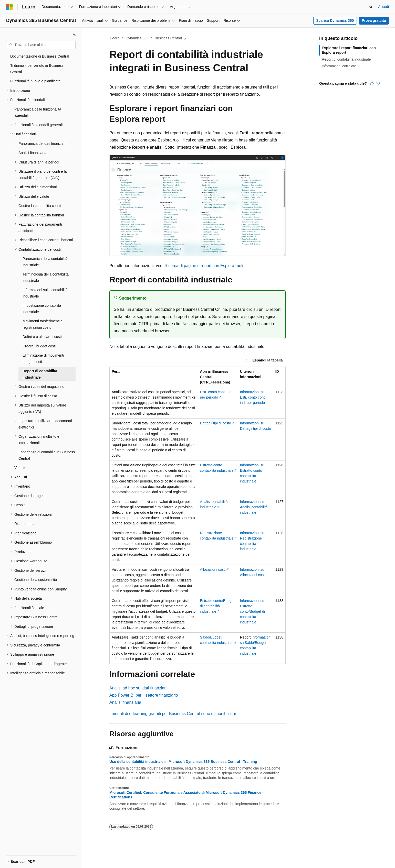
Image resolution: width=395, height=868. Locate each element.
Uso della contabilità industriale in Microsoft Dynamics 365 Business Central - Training (183, 762)
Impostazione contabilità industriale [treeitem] (42, 309)
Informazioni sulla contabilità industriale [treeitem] (45, 293)
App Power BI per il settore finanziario (144, 695)
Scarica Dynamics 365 (335, 20)
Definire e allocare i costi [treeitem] (42, 337)
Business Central (168, 38)
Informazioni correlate (339, 66)
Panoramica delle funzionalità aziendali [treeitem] (38, 112)
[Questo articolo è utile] (372, 83)
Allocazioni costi (213, 569)
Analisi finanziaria (125, 702)
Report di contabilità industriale (346, 59)
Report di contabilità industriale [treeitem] (40, 374)
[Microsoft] (9, 7)
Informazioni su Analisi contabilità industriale (254, 507)
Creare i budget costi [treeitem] (39, 346)
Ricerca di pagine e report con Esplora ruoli (204, 266)
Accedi (383, 7)
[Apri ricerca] (371, 7)
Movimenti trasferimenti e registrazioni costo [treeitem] (43, 324)
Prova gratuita (374, 20)
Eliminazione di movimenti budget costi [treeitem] (43, 359)
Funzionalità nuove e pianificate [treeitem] (35, 81)
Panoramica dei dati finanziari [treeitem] (42, 144)
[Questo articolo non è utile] (378, 83)
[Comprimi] (74, 34)
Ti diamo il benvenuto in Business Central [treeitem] (37, 69)
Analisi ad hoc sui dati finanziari (138, 688)
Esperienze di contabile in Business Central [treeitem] (47, 455)
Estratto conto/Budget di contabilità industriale (217, 606)
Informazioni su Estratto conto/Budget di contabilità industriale (252, 611)
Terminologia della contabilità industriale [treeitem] (46, 277)
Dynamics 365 (137, 38)
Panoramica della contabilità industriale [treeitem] (45, 262)
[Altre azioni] (281, 38)
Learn (115, 38)
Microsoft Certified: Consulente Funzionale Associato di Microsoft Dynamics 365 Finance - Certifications (186, 795)
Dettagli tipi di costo (216, 423)
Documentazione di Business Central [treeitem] (40, 56)
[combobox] (41, 45)
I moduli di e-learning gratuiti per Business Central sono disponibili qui (173, 714)
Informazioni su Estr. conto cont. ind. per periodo (253, 397)
